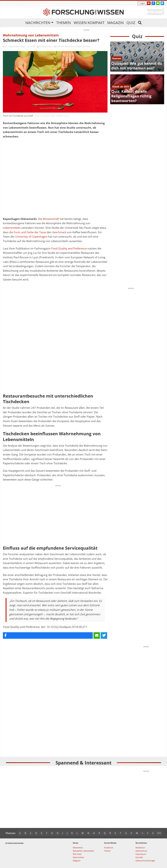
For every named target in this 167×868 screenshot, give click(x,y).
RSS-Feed (77, 854)
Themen (64, 23)
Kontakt (139, 857)
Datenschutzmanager (145, 861)
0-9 (159, 833)
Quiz (131, 23)
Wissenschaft (51, 219)
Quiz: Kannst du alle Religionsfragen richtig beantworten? (131, 96)
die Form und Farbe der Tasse (28, 232)
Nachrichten (38, 23)
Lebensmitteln (12, 228)
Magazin (115, 23)
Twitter (107, 851)
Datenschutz (141, 851)
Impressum (141, 854)
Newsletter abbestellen (83, 851)
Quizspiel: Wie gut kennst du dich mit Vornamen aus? (137, 66)
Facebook (109, 848)
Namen (117, 58)
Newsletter (78, 848)
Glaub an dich (121, 86)
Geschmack (59, 232)
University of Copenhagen (31, 237)
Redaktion (140, 848)
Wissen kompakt (89, 23)
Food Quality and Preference (69, 248)
